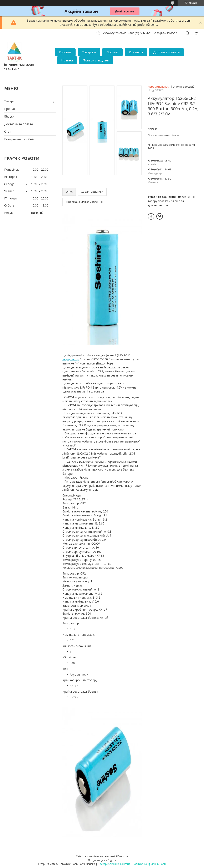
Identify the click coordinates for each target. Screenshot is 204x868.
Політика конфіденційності (149, 864)
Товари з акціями (96, 60)
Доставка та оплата (19, 124)
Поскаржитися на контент (114, 864)
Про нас (112, 52)
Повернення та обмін (19, 139)
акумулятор (71, 359)
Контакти (136, 52)
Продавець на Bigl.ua (102, 860)
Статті (9, 131)
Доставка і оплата (166, 52)
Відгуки (9, 116)
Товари (87, 52)
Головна (65, 52)
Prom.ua (123, 856)
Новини (67, 60)
